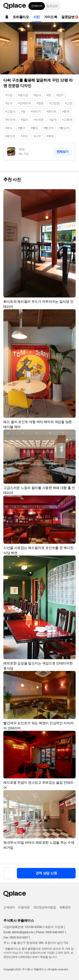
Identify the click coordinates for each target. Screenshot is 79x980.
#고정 (69, 103)
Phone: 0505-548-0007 (50, 932)
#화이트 (51, 111)
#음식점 (23, 95)
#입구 (60, 95)
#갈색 (53, 120)
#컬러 (25, 120)
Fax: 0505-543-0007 (16, 937)
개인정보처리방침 (45, 907)
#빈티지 (36, 111)
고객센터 (9, 907)
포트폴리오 (21, 17)
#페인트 (10, 136)
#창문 (40, 103)
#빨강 (34, 128)
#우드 (25, 136)
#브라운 (39, 120)
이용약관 (24, 907)
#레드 (9, 128)
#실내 (37, 95)
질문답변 (52, 6)
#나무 (37, 136)
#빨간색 (49, 128)
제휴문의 (65, 907)
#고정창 (54, 103)
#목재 (50, 136)
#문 (49, 95)
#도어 (9, 103)
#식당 (9, 95)
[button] (73, 6)
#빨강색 (64, 128)
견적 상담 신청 (46, 873)
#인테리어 (25, 103)
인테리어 (37, 6)
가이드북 (51, 17)
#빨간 (22, 128)
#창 (23, 111)
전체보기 (63, 152)
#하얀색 (10, 120)
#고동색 (67, 120)
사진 (37, 17)
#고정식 (10, 111)
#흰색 (66, 111)
